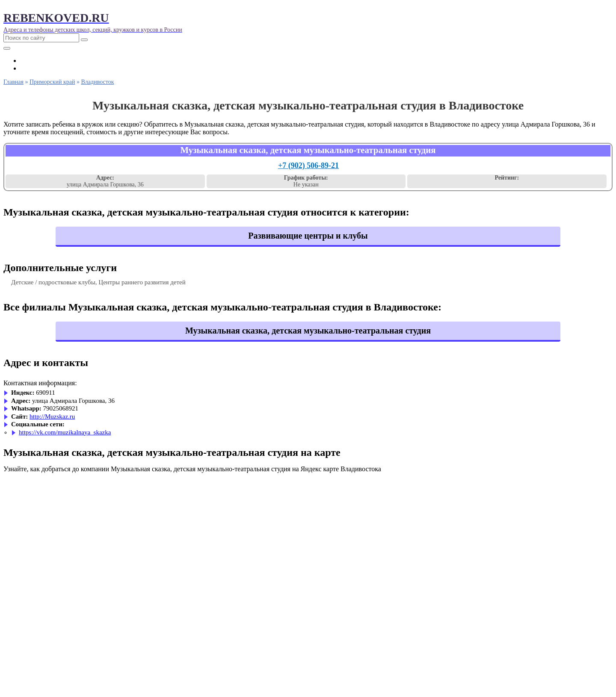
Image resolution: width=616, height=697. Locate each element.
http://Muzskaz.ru (52, 416)
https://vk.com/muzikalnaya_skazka (65, 432)
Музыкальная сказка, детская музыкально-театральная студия (308, 331)
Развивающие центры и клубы (308, 236)
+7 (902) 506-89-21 (308, 165)
